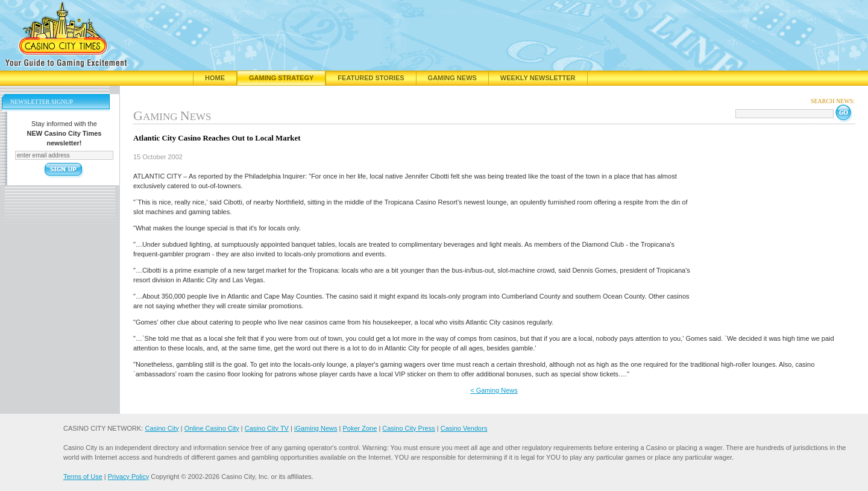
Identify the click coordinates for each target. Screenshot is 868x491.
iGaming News (316, 428)
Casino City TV (267, 428)
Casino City (162, 428)
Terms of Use (83, 477)
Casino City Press (408, 428)
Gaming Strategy (281, 78)
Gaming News (452, 78)
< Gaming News (494, 390)
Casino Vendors (464, 428)
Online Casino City (212, 428)
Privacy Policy (128, 477)
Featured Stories (371, 78)
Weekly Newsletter (538, 78)
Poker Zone (360, 428)
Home (215, 78)
